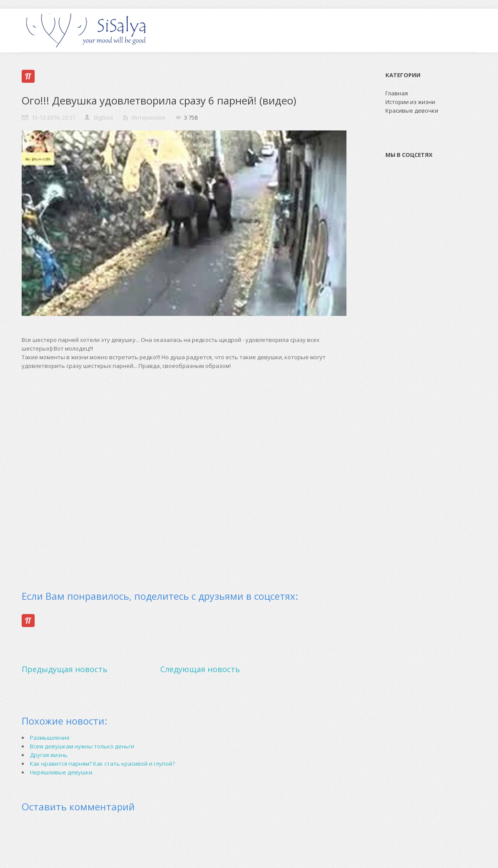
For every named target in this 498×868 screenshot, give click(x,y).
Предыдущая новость (65, 669)
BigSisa (103, 117)
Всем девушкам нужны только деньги (82, 746)
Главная (397, 93)
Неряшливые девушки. (62, 772)
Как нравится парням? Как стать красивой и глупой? (102, 764)
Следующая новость (200, 669)
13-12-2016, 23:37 (53, 117)
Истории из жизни (410, 102)
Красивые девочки (412, 111)
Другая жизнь (49, 755)
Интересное (149, 117)
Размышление (50, 738)
